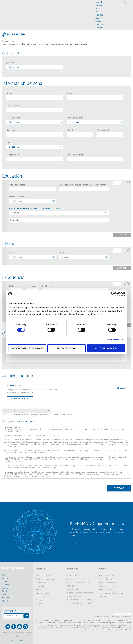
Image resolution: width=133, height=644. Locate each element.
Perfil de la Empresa (44, 576)
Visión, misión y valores (46, 579)
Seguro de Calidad (107, 586)
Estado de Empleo (14, 118)
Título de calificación (18, 185)
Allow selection (66, 348)
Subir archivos (20, 399)
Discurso (63, 253)
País (8, 143)
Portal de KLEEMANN (109, 590)
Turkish (99, 21)
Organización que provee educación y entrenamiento (82, 185)
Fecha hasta (31, 286)
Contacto (103, 597)
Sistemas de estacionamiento (80, 593)
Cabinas (71, 579)
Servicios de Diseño (108, 583)
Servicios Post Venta (108, 576)
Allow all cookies (106, 348)
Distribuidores (105, 579)
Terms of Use (7, 633)
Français (99, 15)
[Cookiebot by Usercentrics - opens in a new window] (113, 294)
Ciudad (70, 130)
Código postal (103, 130)
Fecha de (13, 286)
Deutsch (99, 12)
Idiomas (10, 244)
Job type (10, 63)
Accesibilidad (73, 589)
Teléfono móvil (13, 155)
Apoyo (102, 569)
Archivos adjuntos (15, 386)
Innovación (40, 586)
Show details (113, 340)
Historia (39, 590)
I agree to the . (20, 422)
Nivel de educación (18, 197)
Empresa (40, 569)
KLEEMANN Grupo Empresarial (98, 524)
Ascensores (72, 576)
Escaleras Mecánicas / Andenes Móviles (81, 584)
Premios (39, 600)
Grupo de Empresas (44, 583)
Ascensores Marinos (76, 596)
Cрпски (99, 28)
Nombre (10, 93)
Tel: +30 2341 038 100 (17, 641)
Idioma (12, 253)
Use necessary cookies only (27, 348)
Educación (12, 176)
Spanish (99, 2)
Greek (98, 9)
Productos (73, 569)
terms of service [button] (27, 422)
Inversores (40, 597)
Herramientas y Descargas (111, 593)
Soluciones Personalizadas (79, 600)
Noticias (39, 604)
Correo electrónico (75, 155)
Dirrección (11, 130)
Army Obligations (74, 118)
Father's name (13, 106)
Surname (71, 93)
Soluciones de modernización (80, 603)
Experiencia (13, 278)
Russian (99, 18)
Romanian (100, 25)
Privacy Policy (19, 633)
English (99, 5)
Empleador (47, 286)
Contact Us (10, 611)
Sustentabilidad (42, 593)
